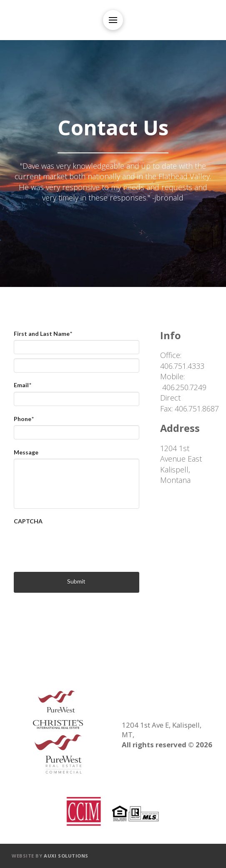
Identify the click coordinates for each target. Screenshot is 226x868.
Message (26, 452)
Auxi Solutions (66, 856)
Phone (24, 419)
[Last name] (77, 365)
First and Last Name (43, 334)
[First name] (77, 347)
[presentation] (77, 544)
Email (23, 385)
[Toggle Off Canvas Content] (113, 20)
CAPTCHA (28, 521)
